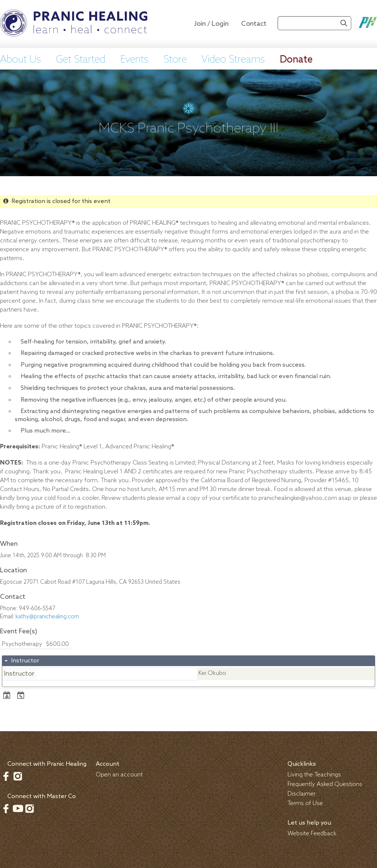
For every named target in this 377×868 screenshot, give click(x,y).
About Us (20, 60)
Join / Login (211, 24)
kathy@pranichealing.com (47, 617)
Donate (296, 60)
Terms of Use (305, 803)
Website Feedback (312, 834)
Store (175, 60)
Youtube (18, 808)
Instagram (18, 776)
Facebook (6, 776)
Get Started (81, 60)
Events (134, 60)
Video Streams (233, 60)
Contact (254, 24)
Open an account (119, 775)
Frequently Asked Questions (325, 784)
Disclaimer (302, 794)
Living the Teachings (314, 775)
